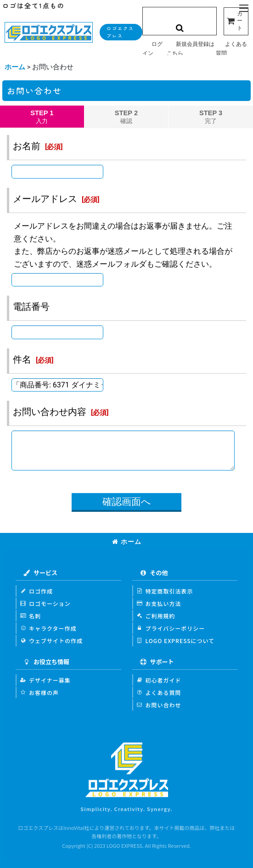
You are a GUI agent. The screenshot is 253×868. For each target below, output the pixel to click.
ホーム (127, 542)
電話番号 (31, 307)
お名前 (27, 146)
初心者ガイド (159, 680)
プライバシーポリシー (171, 628)
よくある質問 (159, 692)
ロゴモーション (45, 603)
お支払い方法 (159, 603)
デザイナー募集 (45, 680)
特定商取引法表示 (165, 591)
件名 (22, 359)
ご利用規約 (156, 616)
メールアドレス (45, 199)
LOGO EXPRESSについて (176, 641)
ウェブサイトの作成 (51, 641)
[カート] (236, 21)
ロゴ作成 (37, 591)
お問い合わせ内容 (50, 412)
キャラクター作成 (48, 628)
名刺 (31, 616)
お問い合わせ (159, 705)
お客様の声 (39, 692)
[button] (244, 9)
